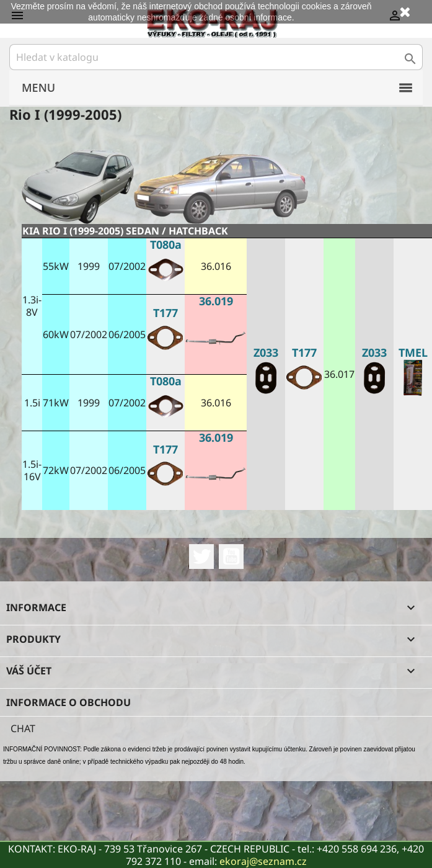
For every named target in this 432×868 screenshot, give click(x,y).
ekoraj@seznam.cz (263, 861)
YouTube (231, 557)
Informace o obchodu (68, 702)
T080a (166, 244)
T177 (304, 352)
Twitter (201, 557)
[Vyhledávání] (216, 57)
